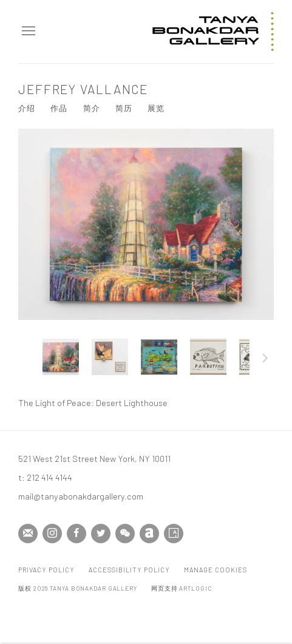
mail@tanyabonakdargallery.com (81, 496)
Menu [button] (27, 32)
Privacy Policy (46, 570)
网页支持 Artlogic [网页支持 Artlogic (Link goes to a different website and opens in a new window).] (182, 588)
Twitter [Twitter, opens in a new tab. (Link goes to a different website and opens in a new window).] (101, 534)
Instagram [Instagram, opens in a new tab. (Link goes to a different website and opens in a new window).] (52, 534)
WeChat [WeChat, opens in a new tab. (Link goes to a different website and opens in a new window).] (125, 534)
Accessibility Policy (129, 570)
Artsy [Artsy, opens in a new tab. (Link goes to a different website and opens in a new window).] (174, 534)
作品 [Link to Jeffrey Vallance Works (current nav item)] (59, 108)
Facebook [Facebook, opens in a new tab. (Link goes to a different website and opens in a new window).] (76, 534)
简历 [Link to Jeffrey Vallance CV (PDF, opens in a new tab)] (124, 108)
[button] (61, 357)
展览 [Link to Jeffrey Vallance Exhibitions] (156, 108)
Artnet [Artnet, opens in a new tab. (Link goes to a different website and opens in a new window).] (149, 534)
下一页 (265, 360)
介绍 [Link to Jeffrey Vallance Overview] (27, 108)
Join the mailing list (28, 534)
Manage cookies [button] (216, 570)
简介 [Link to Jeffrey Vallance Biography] (92, 108)
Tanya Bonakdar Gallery (213, 32)
